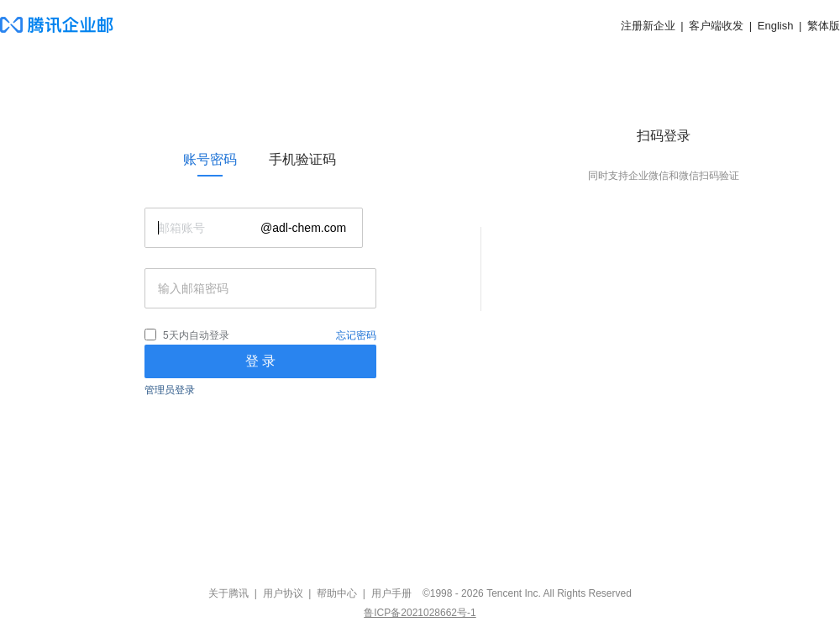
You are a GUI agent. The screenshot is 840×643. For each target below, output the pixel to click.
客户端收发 (716, 26)
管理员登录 (170, 390)
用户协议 (283, 593)
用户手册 (391, 593)
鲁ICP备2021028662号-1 (420, 613)
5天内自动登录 (196, 335)
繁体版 (824, 26)
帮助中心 (337, 593)
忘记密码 (356, 335)
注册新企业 (648, 26)
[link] (210, 160)
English (776, 26)
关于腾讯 (228, 593)
